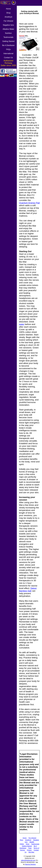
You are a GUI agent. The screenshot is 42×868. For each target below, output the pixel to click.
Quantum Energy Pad (29, 203)
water (22, 324)
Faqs (30, 848)
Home (25, 838)
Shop (28, 844)
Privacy (29, 850)
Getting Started (27, 846)
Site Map (31, 852)
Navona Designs (30, 864)
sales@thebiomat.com (28, 860)
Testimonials (35, 844)
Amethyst (28, 840)
